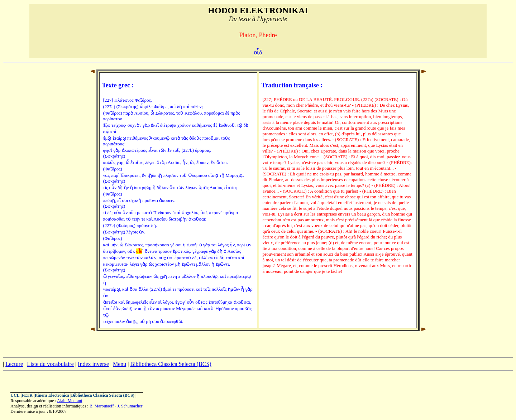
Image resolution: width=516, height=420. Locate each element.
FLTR (27, 395)
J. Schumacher (130, 406)
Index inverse (93, 364)
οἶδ (258, 52)
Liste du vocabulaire (50, 364)
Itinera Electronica (52, 395)
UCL (15, 395)
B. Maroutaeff (102, 406)
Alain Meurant (70, 401)
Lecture (14, 364)
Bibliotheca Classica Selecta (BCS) (171, 364)
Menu (120, 364)
